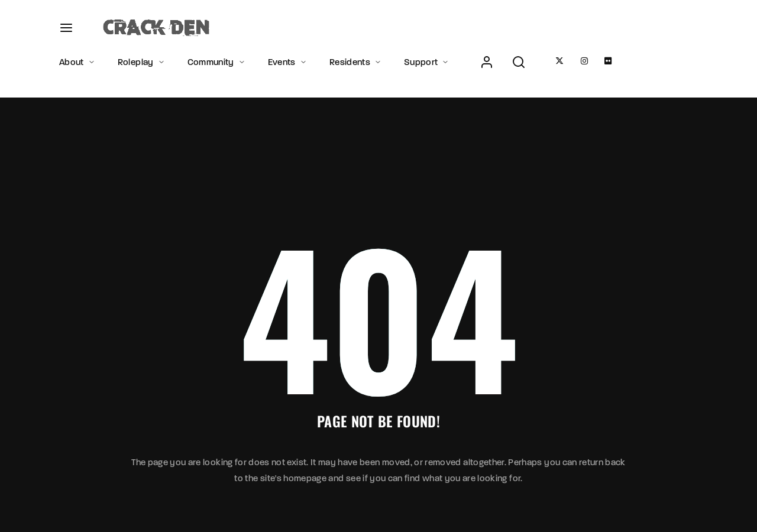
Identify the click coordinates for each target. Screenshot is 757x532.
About (78, 62)
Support (427, 62)
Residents (356, 62)
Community (217, 62)
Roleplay (142, 62)
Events (288, 62)
